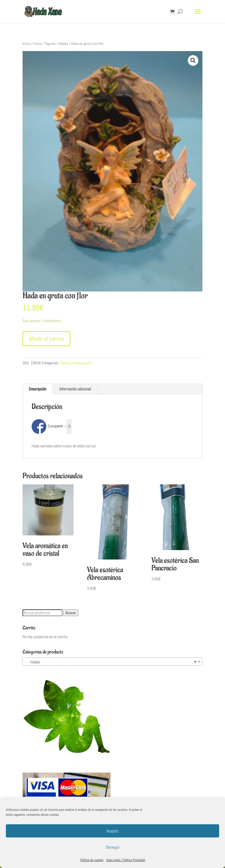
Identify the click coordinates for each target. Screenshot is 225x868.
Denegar (113, 847)
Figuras (50, 44)
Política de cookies (92, 860)
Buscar (71, 613)
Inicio (27, 44)
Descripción (37, 389)
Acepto (112, 831)
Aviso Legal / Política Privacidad (126, 860)
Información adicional (75, 389)
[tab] (38, 389)
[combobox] (112, 662)
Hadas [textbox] (111, 662)
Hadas (63, 44)
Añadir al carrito (46, 339)
